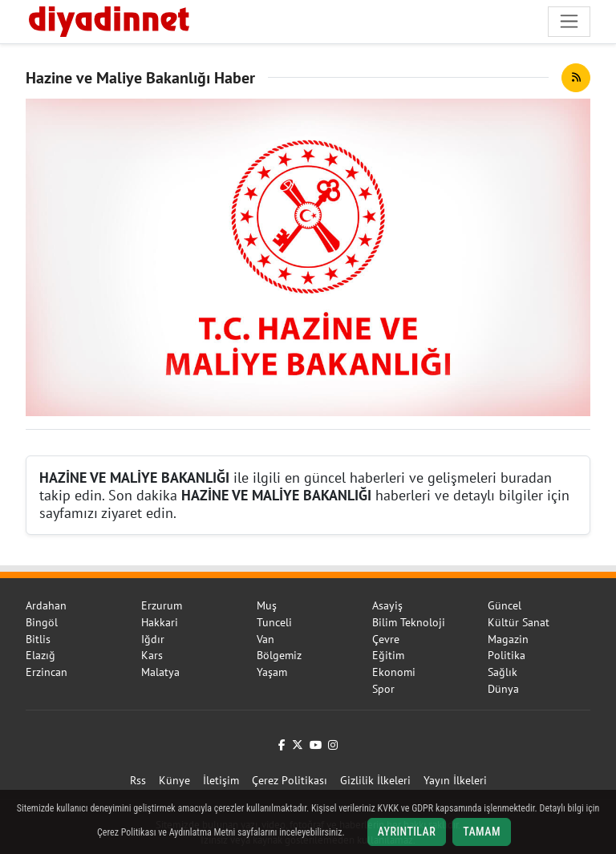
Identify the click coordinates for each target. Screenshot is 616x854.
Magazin (508, 639)
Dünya (503, 689)
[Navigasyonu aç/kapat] (569, 21)
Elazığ (41, 655)
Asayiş (387, 605)
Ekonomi (394, 672)
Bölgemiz (279, 655)
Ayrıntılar (407, 832)
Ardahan (46, 605)
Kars (152, 655)
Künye (174, 780)
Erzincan (47, 672)
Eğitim (388, 655)
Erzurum (162, 605)
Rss (138, 780)
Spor (383, 689)
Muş (267, 605)
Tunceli (274, 622)
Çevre (386, 639)
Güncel (505, 605)
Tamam (482, 832)
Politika (507, 655)
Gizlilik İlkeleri (375, 780)
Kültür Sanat (519, 622)
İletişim (221, 780)
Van (265, 639)
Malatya (160, 672)
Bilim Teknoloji (409, 622)
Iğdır (153, 639)
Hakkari (160, 622)
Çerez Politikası (290, 780)
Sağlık (503, 672)
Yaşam (272, 672)
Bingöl (42, 622)
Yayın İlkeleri (455, 780)
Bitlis (38, 639)
